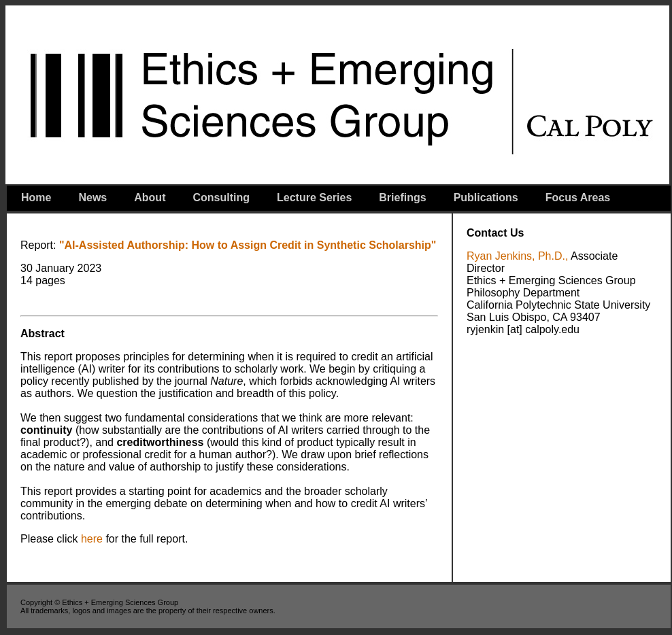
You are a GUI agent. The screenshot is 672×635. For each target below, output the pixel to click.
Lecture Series (314, 198)
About (150, 198)
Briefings (402, 198)
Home (36, 198)
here (92, 539)
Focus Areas (578, 198)
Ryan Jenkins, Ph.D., (517, 256)
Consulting (221, 198)
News (93, 198)
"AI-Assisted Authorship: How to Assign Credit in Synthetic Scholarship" (246, 245)
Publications (486, 198)
